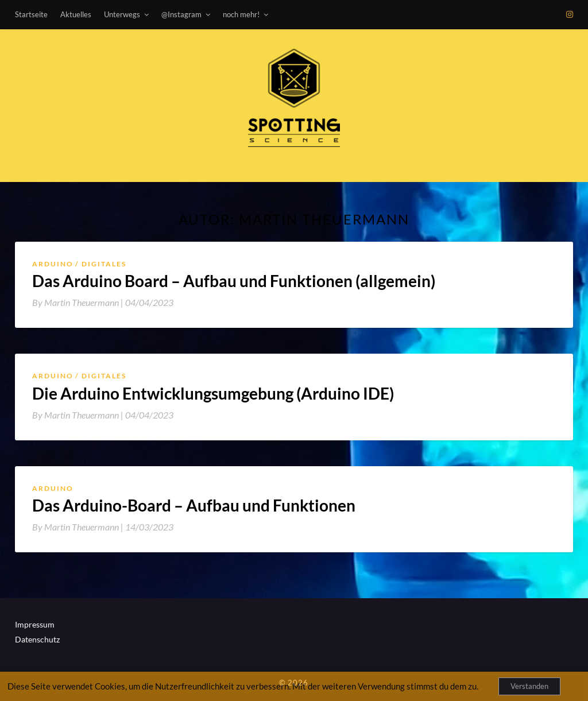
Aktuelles (76, 14)
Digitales (104, 264)
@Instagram (181, 14)
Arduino (53, 264)
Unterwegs (122, 14)
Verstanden (529, 686)
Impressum (35, 624)
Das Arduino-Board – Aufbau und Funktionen (194, 505)
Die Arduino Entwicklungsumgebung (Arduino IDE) (213, 393)
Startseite (31, 14)
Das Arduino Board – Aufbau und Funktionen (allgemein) (234, 281)
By (79, 302)
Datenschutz (37, 639)
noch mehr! (241, 14)
